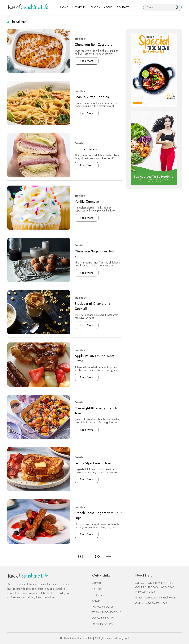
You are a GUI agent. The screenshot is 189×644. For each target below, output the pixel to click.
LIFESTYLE (99, 595)
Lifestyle (79, 7)
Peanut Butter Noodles (85, 97)
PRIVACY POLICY (103, 607)
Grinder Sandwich (82, 149)
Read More (80, 61)
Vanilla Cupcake (80, 201)
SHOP (96, 601)
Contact (122, 7)
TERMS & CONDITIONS (107, 612)
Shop (94, 7)
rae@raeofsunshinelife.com (161, 598)
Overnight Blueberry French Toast (94, 411)
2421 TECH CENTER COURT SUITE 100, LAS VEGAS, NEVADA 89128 (155, 587)
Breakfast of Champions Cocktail (93, 306)
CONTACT (99, 589)
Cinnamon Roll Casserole (87, 44)
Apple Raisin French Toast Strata (92, 358)
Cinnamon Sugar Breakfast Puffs (92, 254)
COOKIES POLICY (103, 618)
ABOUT (97, 583)
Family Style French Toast (87, 463)
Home (65, 7)
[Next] (108, 556)
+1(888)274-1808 (157, 603)
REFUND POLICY (103, 624)
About (108, 7)
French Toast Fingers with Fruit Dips (91, 515)
